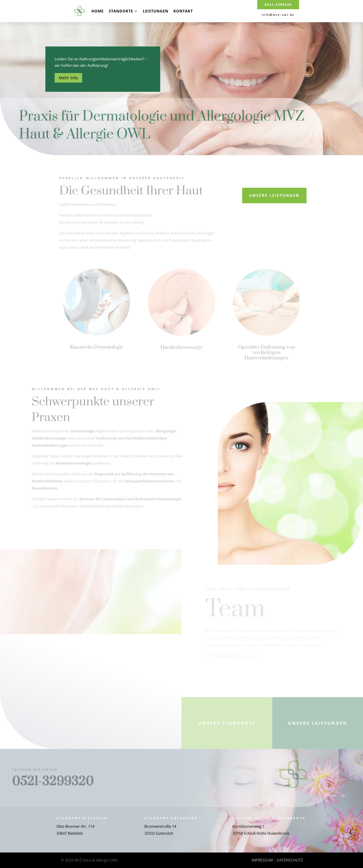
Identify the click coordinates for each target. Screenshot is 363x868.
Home (98, 11)
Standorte (121, 11)
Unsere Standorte (227, 723)
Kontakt (183, 11)
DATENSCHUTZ (290, 860)
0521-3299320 (278, 5)
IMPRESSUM (262, 860)
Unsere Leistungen (274, 195)
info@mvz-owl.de (278, 15)
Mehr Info (68, 78)
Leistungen (156, 11)
